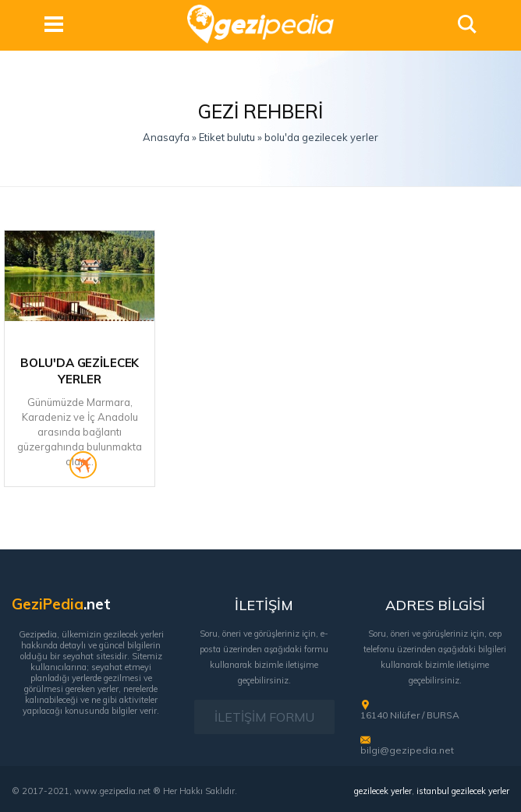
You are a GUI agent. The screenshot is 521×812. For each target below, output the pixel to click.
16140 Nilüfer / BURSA (410, 715)
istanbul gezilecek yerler (463, 791)
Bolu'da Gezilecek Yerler (80, 371)
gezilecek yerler (383, 791)
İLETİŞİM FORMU (264, 717)
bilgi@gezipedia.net (407, 750)
